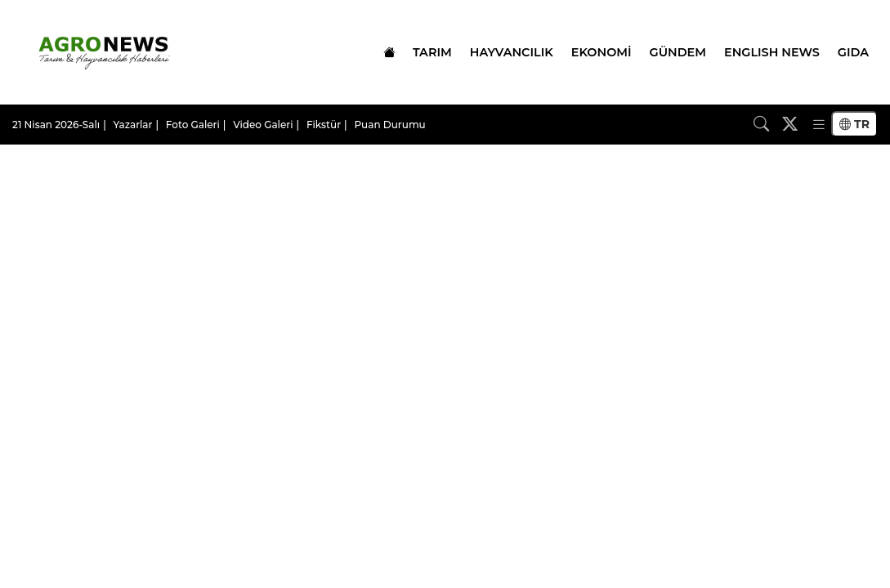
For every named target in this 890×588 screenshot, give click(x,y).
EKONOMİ (602, 52)
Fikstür (324, 125)
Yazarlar (133, 125)
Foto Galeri (193, 125)
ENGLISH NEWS (772, 52)
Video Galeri (263, 125)
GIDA (853, 52)
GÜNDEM (678, 52)
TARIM (432, 52)
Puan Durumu (389, 125)
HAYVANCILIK (512, 52)
